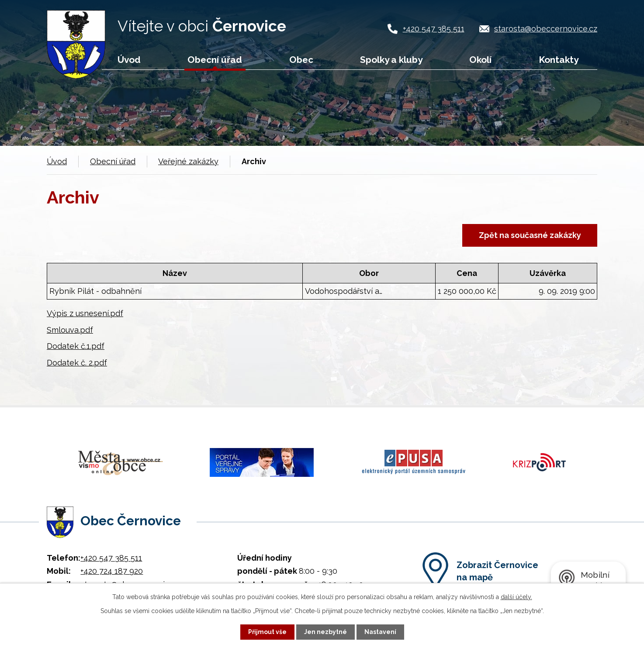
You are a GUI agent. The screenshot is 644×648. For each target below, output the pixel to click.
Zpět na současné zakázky (530, 235)
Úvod (129, 60)
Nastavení (380, 632)
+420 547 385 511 (434, 29)
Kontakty (559, 60)
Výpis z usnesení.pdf (85, 313)
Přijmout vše (267, 632)
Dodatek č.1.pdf (76, 346)
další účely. (516, 597)
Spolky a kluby (391, 60)
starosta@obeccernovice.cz (546, 29)
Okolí (480, 60)
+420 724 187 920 (112, 569)
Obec (301, 60)
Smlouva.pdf (70, 330)
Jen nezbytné (325, 632)
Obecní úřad (215, 60)
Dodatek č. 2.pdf (77, 363)
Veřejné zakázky (188, 161)
